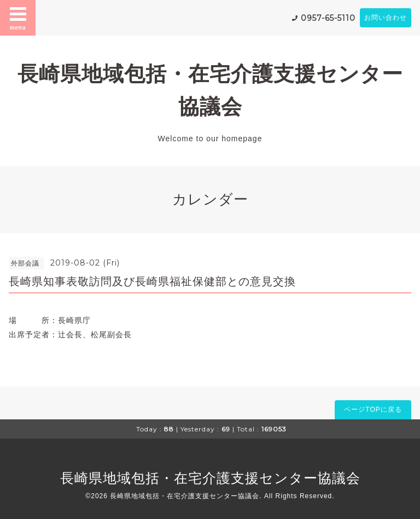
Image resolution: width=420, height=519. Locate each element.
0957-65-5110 (328, 18)
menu (18, 18)
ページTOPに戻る (373, 410)
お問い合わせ (386, 18)
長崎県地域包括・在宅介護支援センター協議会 (210, 478)
